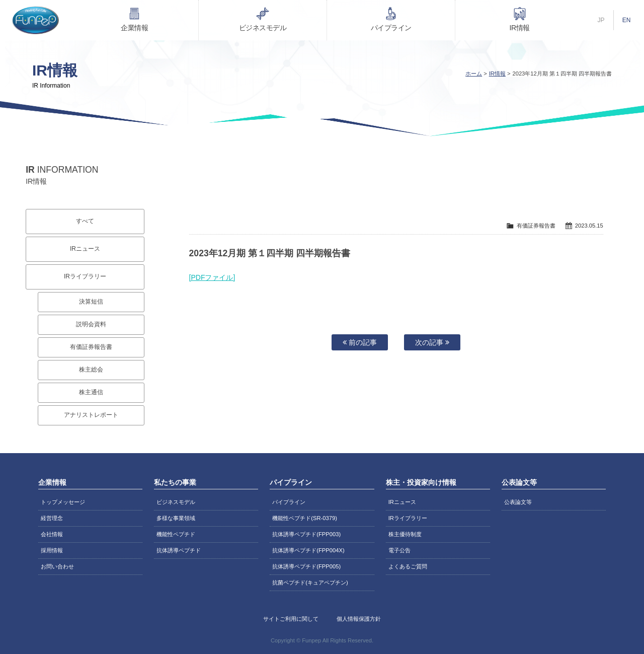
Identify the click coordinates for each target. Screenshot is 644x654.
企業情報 (134, 28)
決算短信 (91, 302)
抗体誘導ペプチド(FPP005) (306, 566)
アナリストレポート (91, 415)
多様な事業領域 (176, 518)
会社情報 (52, 534)
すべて (85, 221)
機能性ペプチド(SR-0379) (305, 518)
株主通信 (91, 392)
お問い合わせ (57, 566)
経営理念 (52, 518)
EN (627, 20)
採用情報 (52, 550)
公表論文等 (518, 502)
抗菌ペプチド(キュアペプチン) (310, 583)
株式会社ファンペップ (35, 20)
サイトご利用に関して (291, 619)
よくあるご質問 (408, 566)
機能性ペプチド (176, 534)
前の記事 (360, 342)
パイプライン (391, 28)
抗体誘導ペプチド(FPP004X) (308, 550)
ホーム (474, 74)
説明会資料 (91, 324)
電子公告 (399, 550)
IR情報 (520, 28)
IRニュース (85, 249)
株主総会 (91, 370)
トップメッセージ (63, 502)
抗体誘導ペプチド (179, 550)
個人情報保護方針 (359, 619)
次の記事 (432, 342)
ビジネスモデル (263, 28)
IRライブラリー (85, 276)
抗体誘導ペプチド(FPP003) (306, 534)
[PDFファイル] (212, 277)
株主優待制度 (405, 534)
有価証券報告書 (91, 347)
